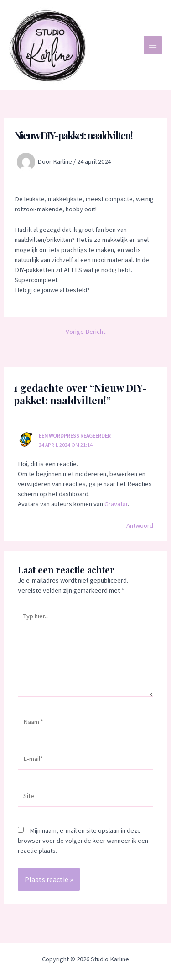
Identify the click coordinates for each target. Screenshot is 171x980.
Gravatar (116, 504)
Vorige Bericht (85, 332)
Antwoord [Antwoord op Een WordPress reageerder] (140, 525)
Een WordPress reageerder (75, 436)
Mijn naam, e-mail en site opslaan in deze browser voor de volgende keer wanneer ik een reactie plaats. (83, 841)
